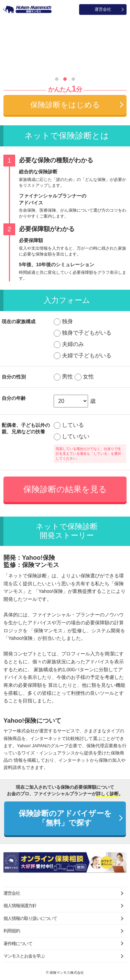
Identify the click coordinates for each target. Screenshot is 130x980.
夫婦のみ (73, 344)
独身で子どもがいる (87, 333)
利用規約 (12, 931)
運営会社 (103, 9)
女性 (88, 377)
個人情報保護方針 (20, 906)
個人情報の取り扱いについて (30, 918)
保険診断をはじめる (65, 105)
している (73, 425)
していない (76, 436)
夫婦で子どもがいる (87, 356)
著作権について (18, 944)
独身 (67, 321)
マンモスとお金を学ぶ (24, 956)
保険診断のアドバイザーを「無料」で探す (65, 818)
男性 (67, 377)
